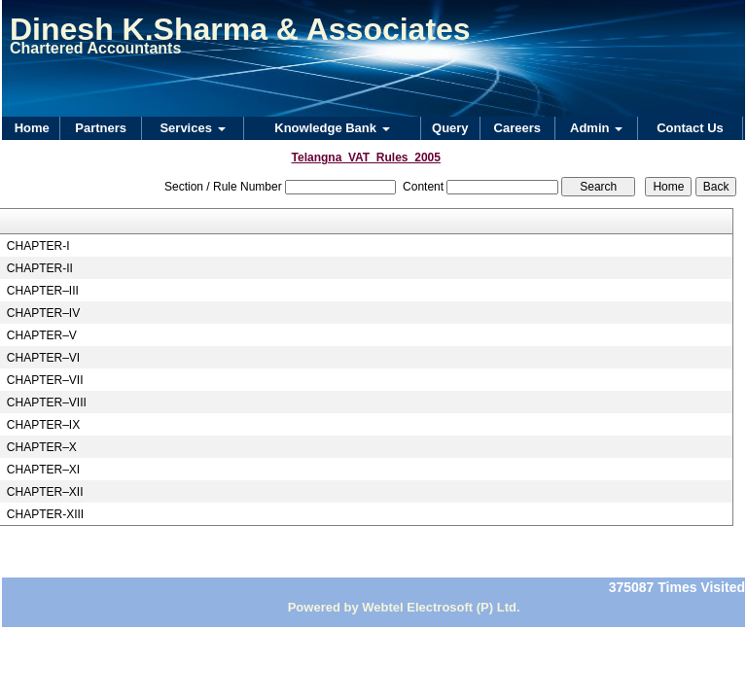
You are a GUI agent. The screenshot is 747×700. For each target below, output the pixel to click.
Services (192, 128)
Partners (101, 128)
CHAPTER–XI (43, 470)
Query (450, 128)
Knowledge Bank (332, 128)
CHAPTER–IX (43, 425)
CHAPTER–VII (45, 380)
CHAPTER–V (42, 335)
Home (32, 128)
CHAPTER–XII (45, 492)
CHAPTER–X (42, 447)
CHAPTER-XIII (45, 514)
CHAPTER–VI (43, 358)
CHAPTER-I (38, 246)
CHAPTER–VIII (47, 402)
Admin (596, 128)
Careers (517, 128)
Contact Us (690, 128)
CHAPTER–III (43, 291)
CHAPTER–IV (43, 313)
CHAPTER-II (40, 268)
